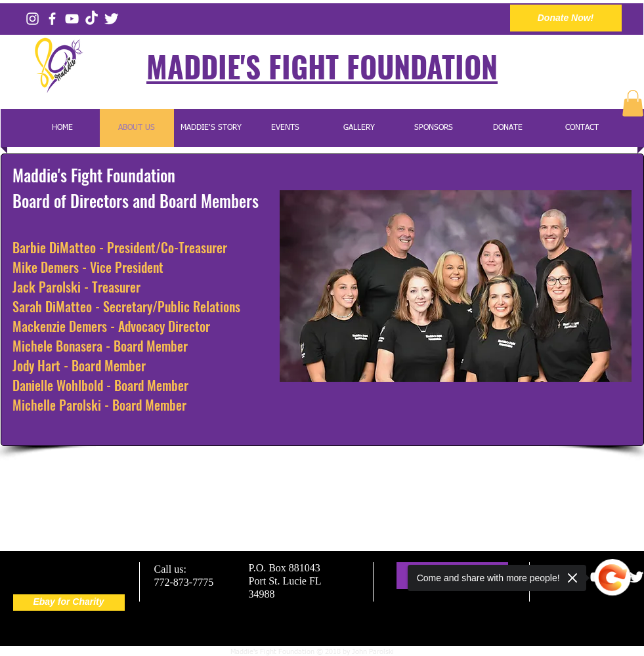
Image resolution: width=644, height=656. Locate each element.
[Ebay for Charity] (69, 603)
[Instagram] (32, 19)
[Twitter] (111, 19)
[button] (633, 103)
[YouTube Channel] (72, 19)
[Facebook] (52, 19)
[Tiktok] (92, 19)
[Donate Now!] (566, 18)
